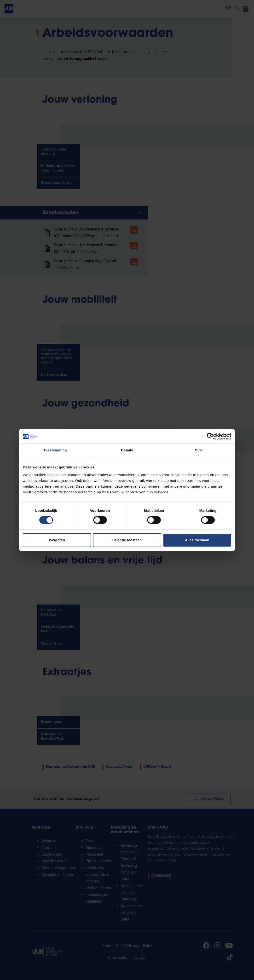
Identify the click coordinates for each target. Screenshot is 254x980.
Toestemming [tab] (55, 450)
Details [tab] (127, 450)
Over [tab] (199, 450)
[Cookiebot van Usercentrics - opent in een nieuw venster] (210, 436)
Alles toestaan (197, 540)
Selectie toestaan (127, 540)
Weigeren (57, 540)
